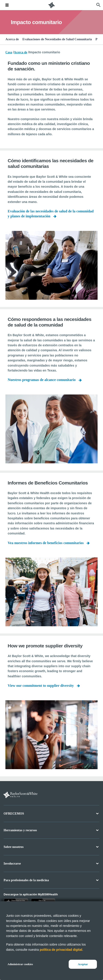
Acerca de (12, 39)
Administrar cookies (20, 964)
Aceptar (83, 964)
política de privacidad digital (61, 950)
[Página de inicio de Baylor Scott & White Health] (51, 5)
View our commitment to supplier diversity (41, 686)
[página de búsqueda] (98, 5)
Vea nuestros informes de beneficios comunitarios (46, 543)
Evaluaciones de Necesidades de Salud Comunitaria (57, 39)
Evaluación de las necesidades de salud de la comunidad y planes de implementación (51, 214)
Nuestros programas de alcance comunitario (42, 380)
